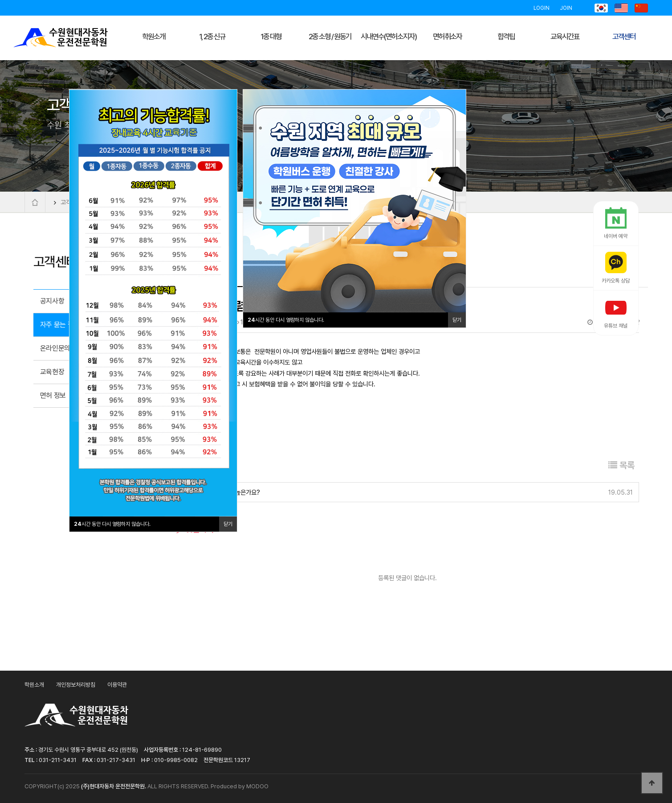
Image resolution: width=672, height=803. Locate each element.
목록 (621, 465)
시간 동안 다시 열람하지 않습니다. (286, 320)
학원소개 (34, 685)
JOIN (566, 8)
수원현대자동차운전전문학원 (61, 38)
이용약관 (117, 685)
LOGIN (542, 8)
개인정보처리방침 (76, 685)
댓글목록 (195, 529)
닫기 (457, 320)
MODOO (257, 786)
